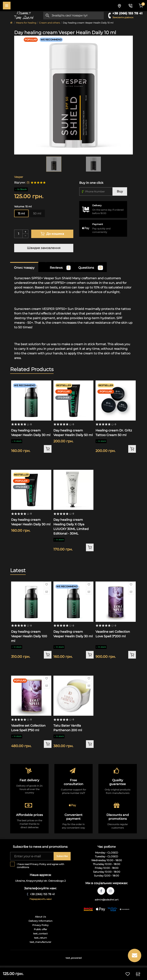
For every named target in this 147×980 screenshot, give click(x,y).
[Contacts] (130, 6)
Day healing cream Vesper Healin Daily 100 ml (29, 636)
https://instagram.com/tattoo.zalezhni (110, 891)
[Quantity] (18, 234)
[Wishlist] (47, 584)
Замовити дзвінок (123, 17)
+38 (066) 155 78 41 (127, 13)
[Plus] (25, 232)
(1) (28, 182)
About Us (40, 917)
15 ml (21, 213)
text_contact (40, 934)
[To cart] (48, 449)
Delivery (97, 205)
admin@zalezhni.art (107, 900)
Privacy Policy (38, 864)
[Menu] (7, 6)
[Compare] (47, 592)
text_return (40, 938)
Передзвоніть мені (40, 899)
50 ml (37, 213)
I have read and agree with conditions (40, 866)
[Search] (47, 16)
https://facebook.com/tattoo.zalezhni (101, 891)
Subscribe (62, 856)
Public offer (40, 929)
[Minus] (25, 236)
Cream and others (49, 23)
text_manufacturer (40, 942)
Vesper (19, 177)
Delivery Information (40, 921)
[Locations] (119, 6)
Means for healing (26, 23)
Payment (98, 224)
